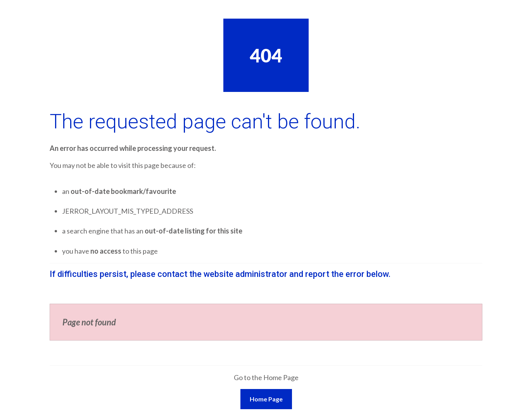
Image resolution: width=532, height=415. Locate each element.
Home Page (266, 399)
